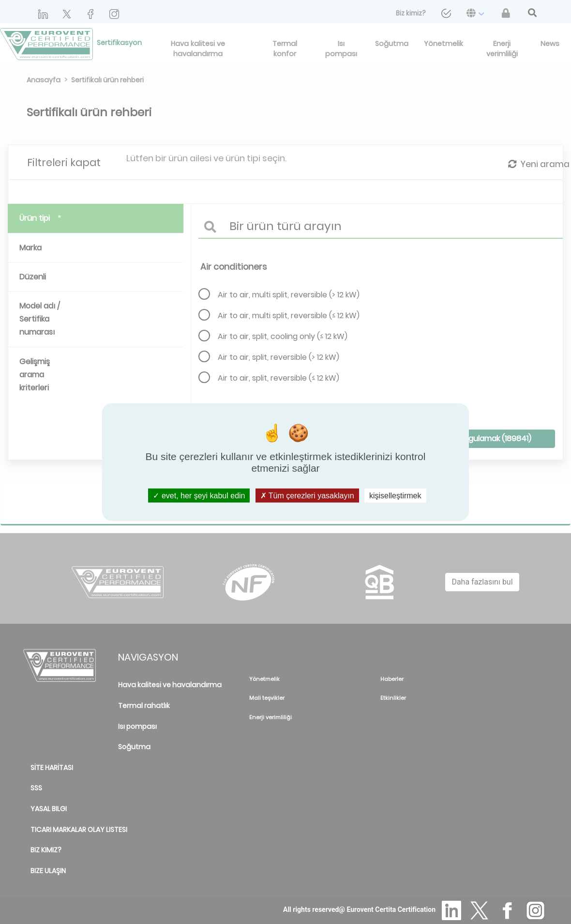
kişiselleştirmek (395, 495)
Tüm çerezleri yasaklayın (307, 495)
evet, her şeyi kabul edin (199, 495)
